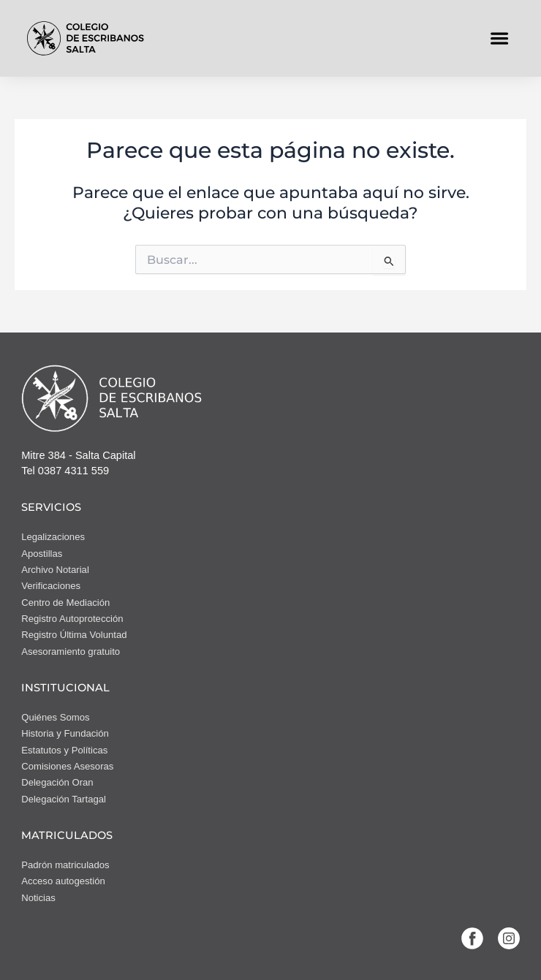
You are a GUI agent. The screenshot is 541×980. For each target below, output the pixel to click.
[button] (500, 38)
